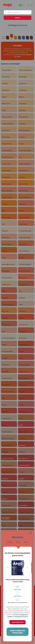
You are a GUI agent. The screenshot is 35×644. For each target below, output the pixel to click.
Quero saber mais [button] (18, 622)
